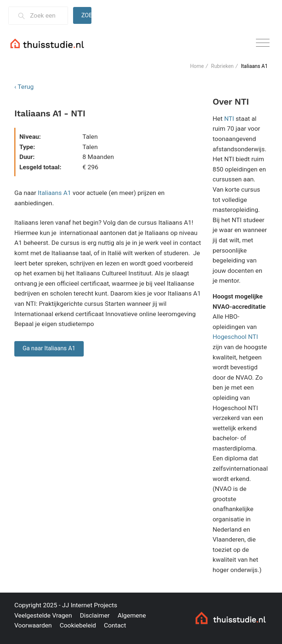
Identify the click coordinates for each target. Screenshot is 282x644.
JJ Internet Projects (90, 605)
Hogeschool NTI (235, 337)
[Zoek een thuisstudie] (46, 16)
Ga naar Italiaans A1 (49, 348)
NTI (229, 119)
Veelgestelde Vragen (43, 615)
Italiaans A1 (55, 193)
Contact (115, 625)
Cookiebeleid (78, 625)
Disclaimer (95, 615)
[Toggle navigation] (263, 43)
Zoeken (86, 15)
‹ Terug (24, 87)
